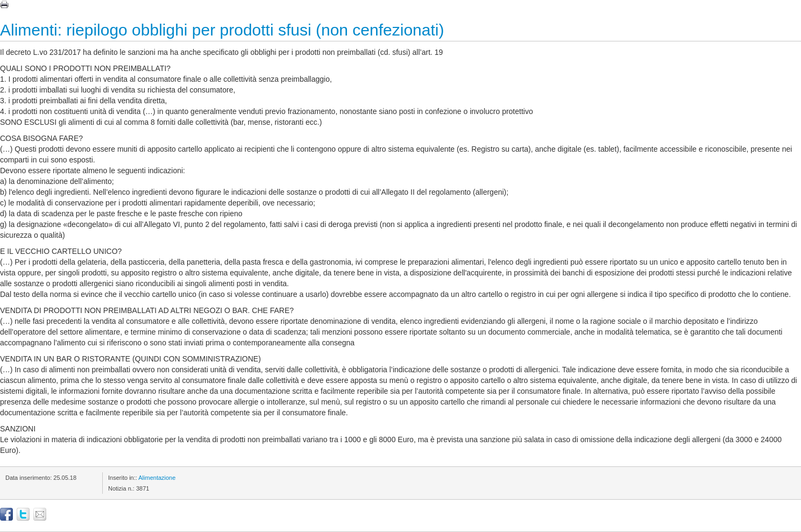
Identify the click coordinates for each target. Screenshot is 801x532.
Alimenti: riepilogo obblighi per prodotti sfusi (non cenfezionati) (222, 30)
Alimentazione (157, 478)
